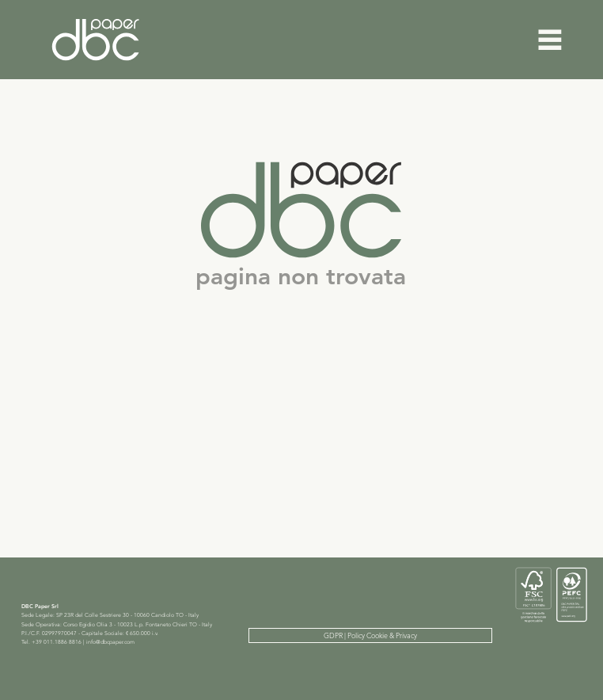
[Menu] (550, 40)
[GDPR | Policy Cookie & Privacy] (370, 635)
